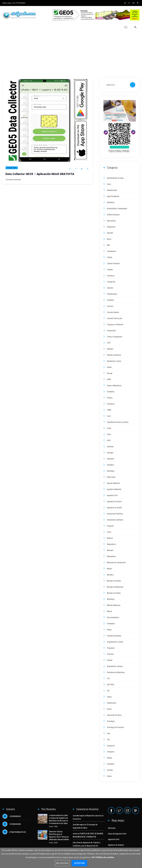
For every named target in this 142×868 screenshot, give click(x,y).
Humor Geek (111, 477)
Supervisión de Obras (114, 715)
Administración (112, 190)
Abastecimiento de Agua (115, 178)
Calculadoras (112, 251)
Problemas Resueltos (114, 636)
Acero (109, 184)
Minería (110, 611)
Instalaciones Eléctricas (115, 514)
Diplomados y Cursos (114, 361)
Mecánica (110, 575)
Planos (109, 629)
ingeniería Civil (114, 839)
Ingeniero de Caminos (116, 845)
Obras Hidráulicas (113, 617)
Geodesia (110, 446)
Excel (109, 416)
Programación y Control (115, 642)
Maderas (110, 538)
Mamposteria (111, 544)
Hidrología (111, 471)
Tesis (109, 733)
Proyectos (110, 654)
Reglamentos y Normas (115, 666)
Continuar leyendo (13, 179)
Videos (109, 776)
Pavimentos (111, 623)
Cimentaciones (112, 294)
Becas (109, 239)
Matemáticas (111, 556)
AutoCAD (110, 233)
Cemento (110, 288)
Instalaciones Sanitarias (115, 520)
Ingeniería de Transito (114, 507)
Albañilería (111, 202)
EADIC (109, 379)
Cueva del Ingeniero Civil (117, 834)
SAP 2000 (111, 684)
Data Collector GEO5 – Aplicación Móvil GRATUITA (40, 174)
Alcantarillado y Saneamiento (117, 208)
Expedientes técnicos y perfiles (118, 422)
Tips (108, 739)
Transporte (111, 752)
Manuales (110, 550)
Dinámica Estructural (114, 355)
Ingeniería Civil (112, 495)
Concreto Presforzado (115, 318)
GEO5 (109, 440)
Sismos (109, 697)
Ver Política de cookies (103, 857)
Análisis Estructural (113, 214)
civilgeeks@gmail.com (18, 832)
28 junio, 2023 (12, 168)
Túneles (110, 758)
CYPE (109, 343)
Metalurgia (111, 599)
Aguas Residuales (113, 196)
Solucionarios (112, 703)
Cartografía (111, 282)
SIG (108, 691)
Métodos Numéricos (114, 605)
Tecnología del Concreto (115, 727)
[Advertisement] (71, 48)
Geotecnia (111, 459)
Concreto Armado (113, 312)
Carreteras (111, 275)
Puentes (110, 660)
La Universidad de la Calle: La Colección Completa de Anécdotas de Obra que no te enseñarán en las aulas (59, 819)
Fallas (109, 428)
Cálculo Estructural (113, 263)
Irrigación (110, 526)
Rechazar (62, 863)
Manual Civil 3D (92, 846)
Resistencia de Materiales (116, 672)
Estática (110, 398)
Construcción (111, 330)
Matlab (109, 568)
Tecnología (111, 721)
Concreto (110, 306)
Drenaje (110, 373)
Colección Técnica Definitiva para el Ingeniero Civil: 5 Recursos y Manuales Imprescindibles (59, 835)
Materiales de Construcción (116, 562)
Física (109, 434)
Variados (110, 770)
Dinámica (110, 349)
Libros (109, 532)
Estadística (111, 391)
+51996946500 (15, 824)
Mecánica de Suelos (114, 593)
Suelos (109, 709)
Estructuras (111, 404)
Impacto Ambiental (113, 483)
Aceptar (79, 863)
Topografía (111, 745)
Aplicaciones (111, 221)
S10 (108, 678)
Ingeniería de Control (114, 501)
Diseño (109, 367)
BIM (108, 245)
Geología (110, 452)
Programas (111, 648)
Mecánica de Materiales (115, 587)
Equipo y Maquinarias (114, 385)
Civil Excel (112, 828)
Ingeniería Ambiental (114, 489)
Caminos (110, 269)
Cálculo (110, 257)
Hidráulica (111, 465)
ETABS (109, 410)
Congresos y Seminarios (115, 324)
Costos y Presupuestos (115, 337)
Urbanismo (111, 764)
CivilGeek (110, 300)
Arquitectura (111, 227)
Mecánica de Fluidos (114, 581)
